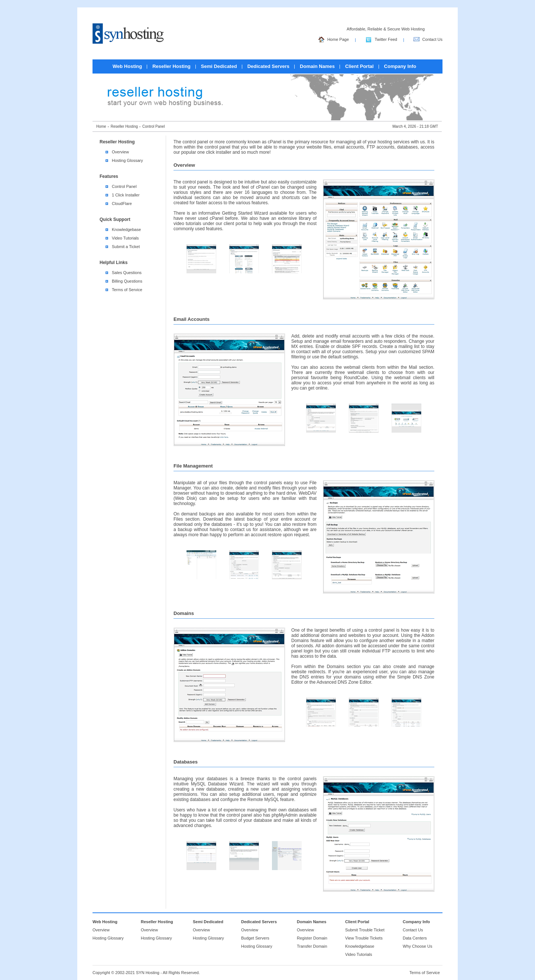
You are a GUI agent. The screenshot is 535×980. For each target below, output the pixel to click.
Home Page (334, 40)
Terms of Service (127, 290)
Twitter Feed (381, 40)
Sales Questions (127, 273)
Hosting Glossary (127, 160)
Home (101, 126)
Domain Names (317, 66)
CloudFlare (122, 204)
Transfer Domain (312, 946)
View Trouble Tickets (364, 938)
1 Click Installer (126, 195)
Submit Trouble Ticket (365, 930)
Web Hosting (127, 66)
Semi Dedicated (219, 66)
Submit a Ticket (126, 247)
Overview (120, 152)
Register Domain (312, 938)
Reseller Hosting (171, 66)
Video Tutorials (125, 238)
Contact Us (428, 40)
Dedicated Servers (268, 66)
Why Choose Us (417, 946)
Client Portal (359, 66)
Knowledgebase (126, 229)
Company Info (400, 66)
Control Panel (124, 186)
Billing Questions (127, 281)
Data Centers (415, 938)
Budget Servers (255, 938)
